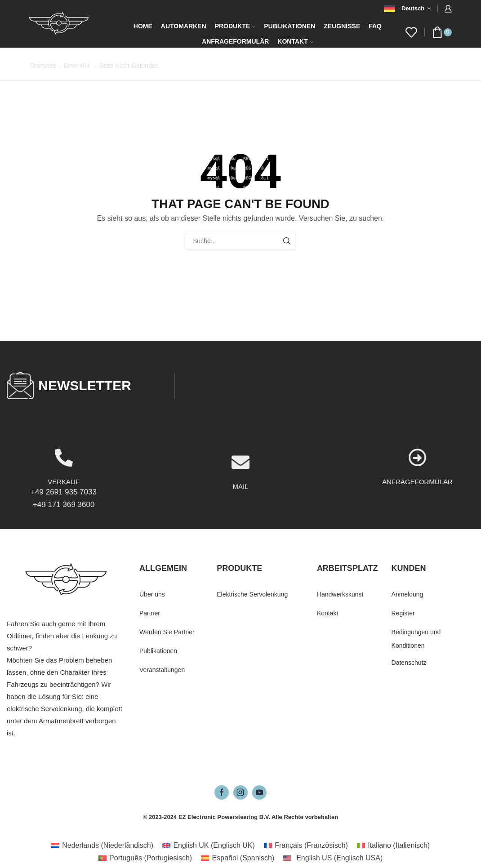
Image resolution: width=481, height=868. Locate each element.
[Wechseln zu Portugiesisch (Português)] (145, 858)
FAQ (375, 26)
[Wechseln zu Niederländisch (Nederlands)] (102, 846)
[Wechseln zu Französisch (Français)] (306, 846)
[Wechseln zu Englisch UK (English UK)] (209, 846)
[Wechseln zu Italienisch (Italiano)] (393, 846)
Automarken (184, 26)
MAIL (240, 524)
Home (143, 26)
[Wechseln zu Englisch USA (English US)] (333, 858)
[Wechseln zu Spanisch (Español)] (238, 858)
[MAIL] (240, 500)
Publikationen (289, 26)
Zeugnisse (342, 26)
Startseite (43, 66)
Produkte (235, 26)
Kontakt (295, 41)
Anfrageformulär (235, 41)
